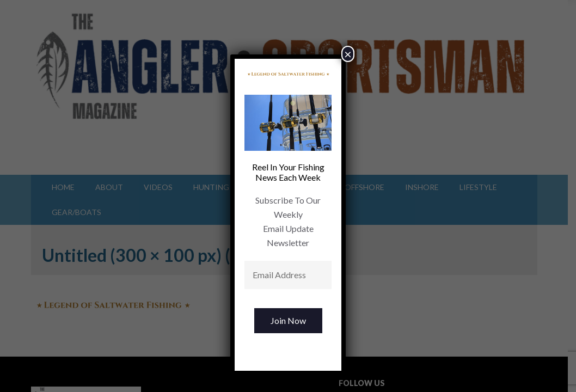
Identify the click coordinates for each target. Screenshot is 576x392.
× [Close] (348, 54)
